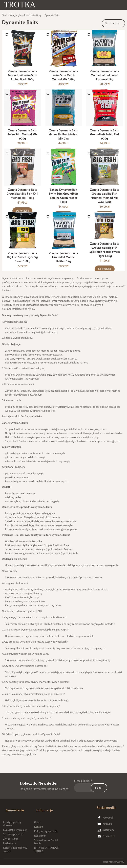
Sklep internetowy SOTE (114, 865)
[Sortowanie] (113, 23)
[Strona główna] (24, 6)
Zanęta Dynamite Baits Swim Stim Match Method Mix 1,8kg (63, 77)
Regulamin (40, 839)
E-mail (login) (82, 789)
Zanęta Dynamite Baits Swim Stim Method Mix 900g (22, 139)
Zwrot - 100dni (11, 842)
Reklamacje (10, 846)
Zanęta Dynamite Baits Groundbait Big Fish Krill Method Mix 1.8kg (22, 200)
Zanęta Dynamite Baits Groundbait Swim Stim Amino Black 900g (22, 77)
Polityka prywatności (46, 834)
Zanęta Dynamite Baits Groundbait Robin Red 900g (105, 139)
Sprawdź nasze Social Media (46, 845)
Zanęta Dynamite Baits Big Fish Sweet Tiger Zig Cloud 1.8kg (22, 265)
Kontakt (39, 830)
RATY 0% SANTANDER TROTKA (46, 852)
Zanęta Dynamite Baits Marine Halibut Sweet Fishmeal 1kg (105, 77)
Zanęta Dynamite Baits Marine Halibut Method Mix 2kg (63, 139)
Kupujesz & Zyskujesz (15, 833)
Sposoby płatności (13, 837)
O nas (37, 825)
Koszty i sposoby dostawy (12, 827)
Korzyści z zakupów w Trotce (15, 852)
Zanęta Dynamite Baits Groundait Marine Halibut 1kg (63, 265)
